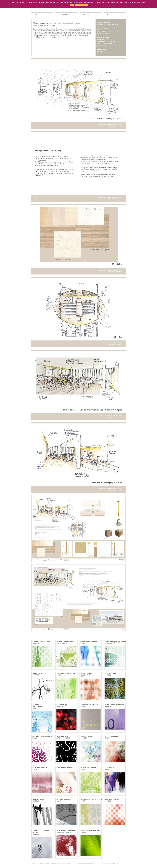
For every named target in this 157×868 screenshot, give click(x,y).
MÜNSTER (36, 643)
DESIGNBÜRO (63, 15)
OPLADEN (84, 738)
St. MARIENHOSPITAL (40, 768)
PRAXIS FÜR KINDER (64, 799)
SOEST (83, 677)
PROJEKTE (85, 15)
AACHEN (83, 832)
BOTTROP (36, 675)
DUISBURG (108, 643)
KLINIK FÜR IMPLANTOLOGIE (91, 831)
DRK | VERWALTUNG (112, 768)
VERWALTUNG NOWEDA (89, 642)
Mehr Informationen (81, 5)
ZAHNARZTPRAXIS (87, 736)
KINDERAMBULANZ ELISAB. (66, 673)
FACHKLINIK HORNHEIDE (41, 642)
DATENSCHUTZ (111, 863)
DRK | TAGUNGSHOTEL (112, 736)
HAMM (35, 769)
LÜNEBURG (108, 706)
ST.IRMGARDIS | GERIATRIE (66, 831)
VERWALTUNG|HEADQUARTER (115, 642)
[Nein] (154, 4)
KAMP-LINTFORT (62, 643)
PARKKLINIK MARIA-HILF (89, 705)
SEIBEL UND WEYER (39, 673)
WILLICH (35, 738)
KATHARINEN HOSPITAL (65, 768)
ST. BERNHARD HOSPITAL (65, 642)
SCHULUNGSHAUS (63, 736)
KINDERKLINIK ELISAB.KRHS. (37, 706)
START (36, 15)
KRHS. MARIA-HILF (111, 673)
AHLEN (83, 769)
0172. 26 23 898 (77, 863)
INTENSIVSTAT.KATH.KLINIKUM (91, 799)
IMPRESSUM (102, 863)
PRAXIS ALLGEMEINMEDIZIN (42, 736)
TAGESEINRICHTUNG (112, 799)
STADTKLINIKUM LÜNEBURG (114, 705)
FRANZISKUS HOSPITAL (89, 768)
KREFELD (108, 675)
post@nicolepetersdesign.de (90, 863)
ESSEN (83, 643)
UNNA (58, 769)
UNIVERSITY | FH (62, 705)
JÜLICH (59, 801)
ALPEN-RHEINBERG (63, 738)
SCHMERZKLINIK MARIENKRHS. (86, 674)
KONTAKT (109, 15)
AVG (118, 863)
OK (72, 5)
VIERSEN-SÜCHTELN (64, 832)
